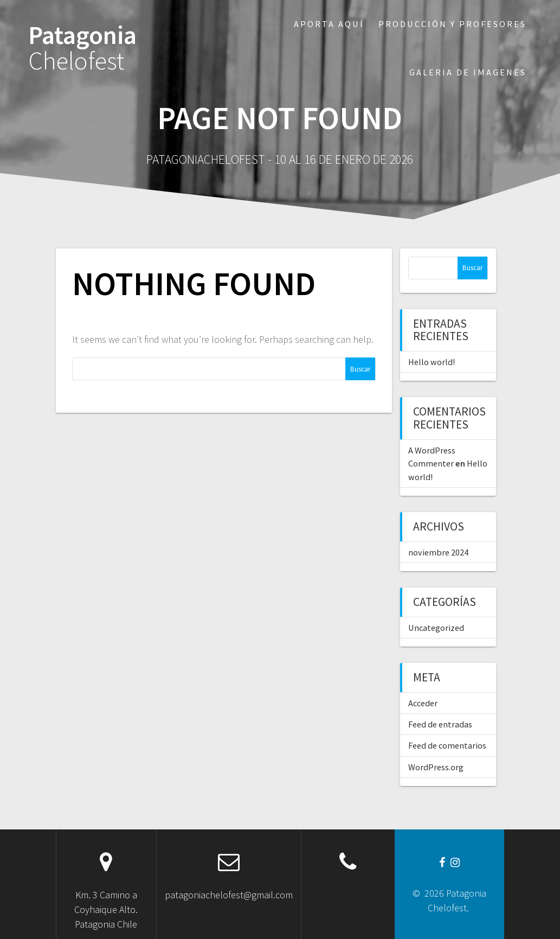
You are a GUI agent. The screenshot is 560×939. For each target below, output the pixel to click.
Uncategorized (436, 628)
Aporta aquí (329, 24)
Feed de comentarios (447, 745)
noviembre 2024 (438, 552)
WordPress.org (436, 767)
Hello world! (432, 362)
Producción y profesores (452, 24)
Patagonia (82, 48)
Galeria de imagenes (468, 72)
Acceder (423, 703)
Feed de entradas (440, 724)
